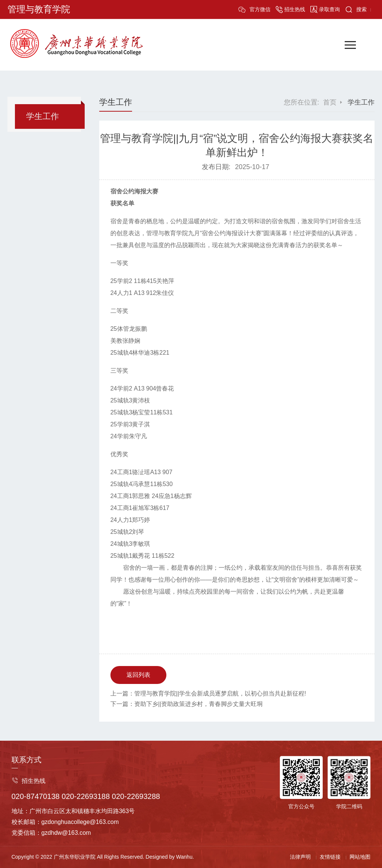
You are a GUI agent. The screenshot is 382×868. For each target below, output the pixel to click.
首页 (330, 102)
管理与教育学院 (39, 9)
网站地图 (360, 857)
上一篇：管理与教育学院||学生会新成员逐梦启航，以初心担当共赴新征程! (208, 693)
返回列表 (138, 675)
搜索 (361, 9)
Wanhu (184, 857)
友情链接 (330, 857)
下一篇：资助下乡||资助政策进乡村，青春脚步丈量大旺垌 (187, 704)
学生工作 (43, 116)
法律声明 (300, 857)
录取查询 (329, 9)
